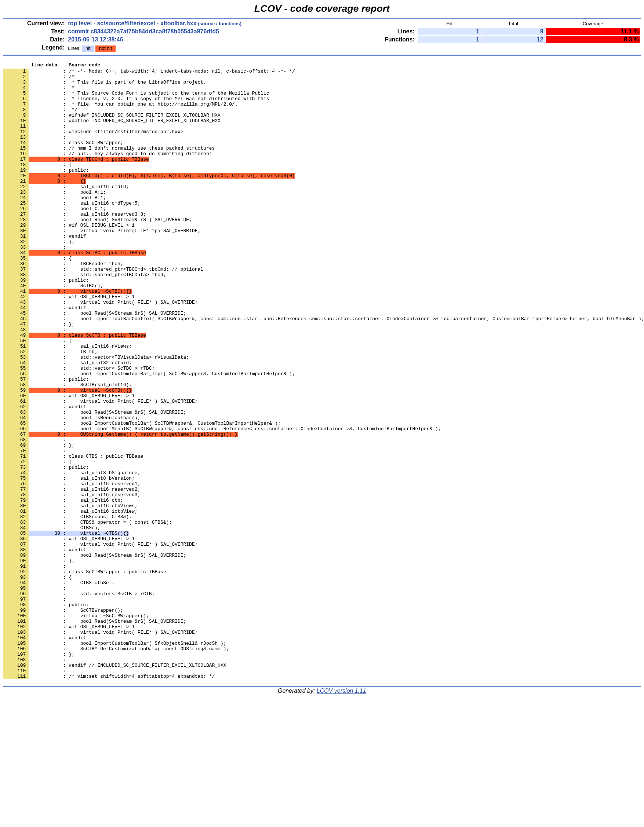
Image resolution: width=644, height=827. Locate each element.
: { (37, 185)
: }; (39, 278)
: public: (46, 324)
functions (229, 24)
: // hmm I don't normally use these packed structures (109, 165)
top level (80, 23)
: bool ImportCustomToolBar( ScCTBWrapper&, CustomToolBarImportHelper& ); (142, 495)
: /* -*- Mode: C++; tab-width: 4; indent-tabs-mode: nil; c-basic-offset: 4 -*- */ (149, 73)
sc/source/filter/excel (126, 23)
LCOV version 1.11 (341, 814)
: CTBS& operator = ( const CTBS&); (87, 614)
